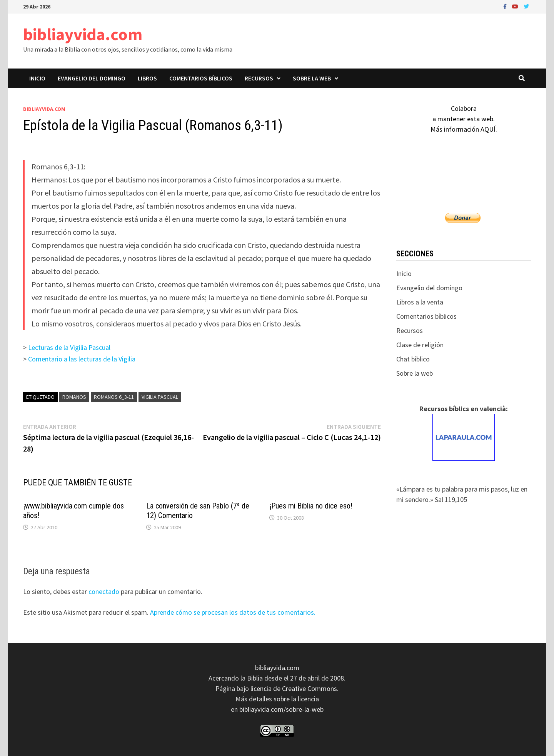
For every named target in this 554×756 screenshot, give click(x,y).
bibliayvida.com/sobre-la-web (281, 709)
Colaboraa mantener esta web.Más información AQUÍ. (464, 119)
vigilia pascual (160, 397)
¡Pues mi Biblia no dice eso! (311, 506)
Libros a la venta (420, 302)
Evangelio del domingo (92, 78)
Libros (147, 78)
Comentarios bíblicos (201, 78)
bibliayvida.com (83, 34)
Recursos (259, 78)
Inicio (37, 78)
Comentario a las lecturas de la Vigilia (82, 359)
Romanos (74, 397)
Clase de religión (420, 345)
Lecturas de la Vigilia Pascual (69, 347)
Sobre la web (312, 78)
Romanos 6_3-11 (114, 397)
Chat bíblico (413, 359)
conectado (104, 591)
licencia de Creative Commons (294, 688)
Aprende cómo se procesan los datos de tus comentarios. (233, 612)
